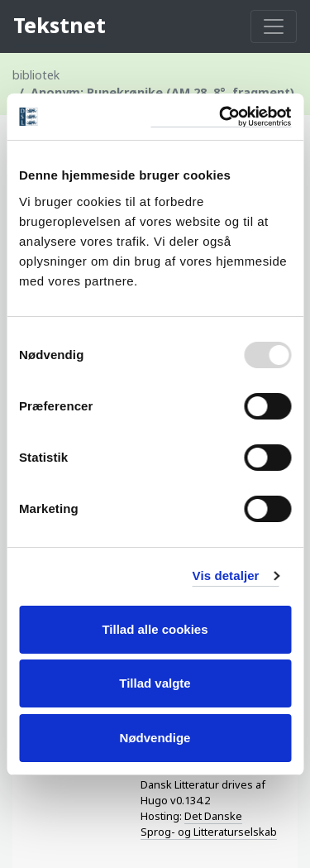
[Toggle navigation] (274, 26)
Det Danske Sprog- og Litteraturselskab (209, 824)
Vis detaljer (226, 575)
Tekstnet (60, 25)
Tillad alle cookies (155, 629)
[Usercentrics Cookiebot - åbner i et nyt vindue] (221, 117)
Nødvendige (155, 738)
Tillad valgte (155, 683)
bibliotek (36, 75)
